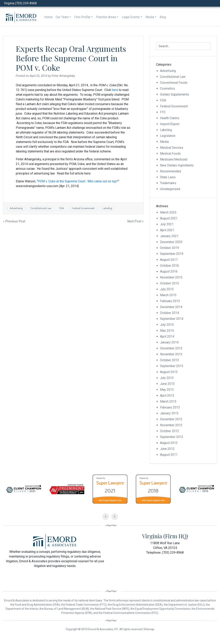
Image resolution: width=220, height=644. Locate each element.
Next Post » (135, 221)
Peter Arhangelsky (63, 76)
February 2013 (170, 407)
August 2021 (169, 218)
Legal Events (131, 17)
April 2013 (167, 396)
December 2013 (171, 348)
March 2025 (168, 212)
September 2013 (172, 366)
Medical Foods (170, 154)
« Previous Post (14, 221)
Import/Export (170, 124)
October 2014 (169, 313)
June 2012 (167, 449)
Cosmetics (168, 89)
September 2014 (172, 319)
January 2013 (169, 413)
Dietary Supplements (175, 94)
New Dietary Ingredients (177, 165)
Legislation (168, 136)
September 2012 (172, 437)
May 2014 (167, 331)
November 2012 (171, 425)
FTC (163, 112)
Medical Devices (172, 148)
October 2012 (169, 431)
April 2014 (167, 336)
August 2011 (169, 455)
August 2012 (169, 443)
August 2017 (169, 260)
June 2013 (167, 384)
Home (48, 17)
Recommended (170, 171)
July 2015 (167, 289)
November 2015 (171, 277)
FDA (62, 208)
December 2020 (171, 242)
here (115, 90)
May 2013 (167, 390)
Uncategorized (170, 189)
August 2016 (169, 271)
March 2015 (168, 295)
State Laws (168, 177)
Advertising (16, 208)
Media (150, 17)
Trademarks (168, 183)
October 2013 (169, 360)
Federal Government (83, 208)
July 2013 (167, 378)
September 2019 (172, 254)
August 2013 (169, 372)
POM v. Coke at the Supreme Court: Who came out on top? (78, 181)
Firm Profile (82, 17)
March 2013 (168, 401)
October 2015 (169, 283)
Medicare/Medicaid (174, 159)
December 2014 (171, 307)
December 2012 (171, 419)
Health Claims (170, 118)
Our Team (62, 17)
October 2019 (169, 248)
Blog (163, 17)
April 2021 (167, 230)
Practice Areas (106, 17)
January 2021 (169, 236)
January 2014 (169, 342)
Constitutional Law (41, 208)
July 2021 (167, 224)
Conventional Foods (174, 83)
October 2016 (169, 266)
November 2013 (171, 354)
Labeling (107, 208)
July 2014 (167, 325)
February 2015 (170, 301)
